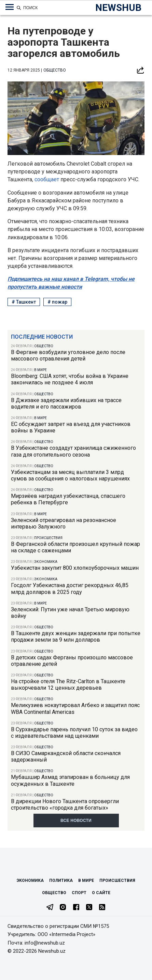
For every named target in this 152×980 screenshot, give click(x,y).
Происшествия (48, 538)
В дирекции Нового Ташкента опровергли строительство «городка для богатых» (65, 805)
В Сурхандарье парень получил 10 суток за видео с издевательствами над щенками (74, 733)
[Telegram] (50, 908)
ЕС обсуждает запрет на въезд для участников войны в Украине (71, 427)
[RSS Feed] (102, 908)
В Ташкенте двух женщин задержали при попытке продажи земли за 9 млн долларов (76, 637)
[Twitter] (89, 908)
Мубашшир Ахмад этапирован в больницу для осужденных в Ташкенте (70, 780)
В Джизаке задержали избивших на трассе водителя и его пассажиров (66, 403)
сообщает (47, 179)
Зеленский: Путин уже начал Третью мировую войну (70, 613)
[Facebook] (76, 908)
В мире (40, 370)
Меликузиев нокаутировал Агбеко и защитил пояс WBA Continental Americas (75, 708)
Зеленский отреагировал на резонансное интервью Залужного (64, 523)
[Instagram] (63, 908)
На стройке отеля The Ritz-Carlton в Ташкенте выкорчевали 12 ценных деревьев (68, 685)
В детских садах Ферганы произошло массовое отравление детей (72, 661)
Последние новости (42, 337)
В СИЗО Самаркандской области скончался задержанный (66, 756)
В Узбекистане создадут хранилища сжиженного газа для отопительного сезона (73, 451)
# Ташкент (24, 302)
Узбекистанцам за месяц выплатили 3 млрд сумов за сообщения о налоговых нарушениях (70, 475)
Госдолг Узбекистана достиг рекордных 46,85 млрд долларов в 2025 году (70, 588)
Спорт (79, 893)
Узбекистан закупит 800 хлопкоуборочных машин (75, 568)
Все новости (76, 821)
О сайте (101, 893)
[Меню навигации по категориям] (10, 7)
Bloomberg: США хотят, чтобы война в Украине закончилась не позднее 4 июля (70, 379)
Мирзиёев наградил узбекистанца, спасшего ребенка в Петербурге (68, 499)
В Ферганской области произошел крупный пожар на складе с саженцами (75, 547)
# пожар (57, 302)
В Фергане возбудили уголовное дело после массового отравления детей (68, 355)
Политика (61, 881)
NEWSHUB (118, 8)
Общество (44, 346)
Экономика (46, 562)
